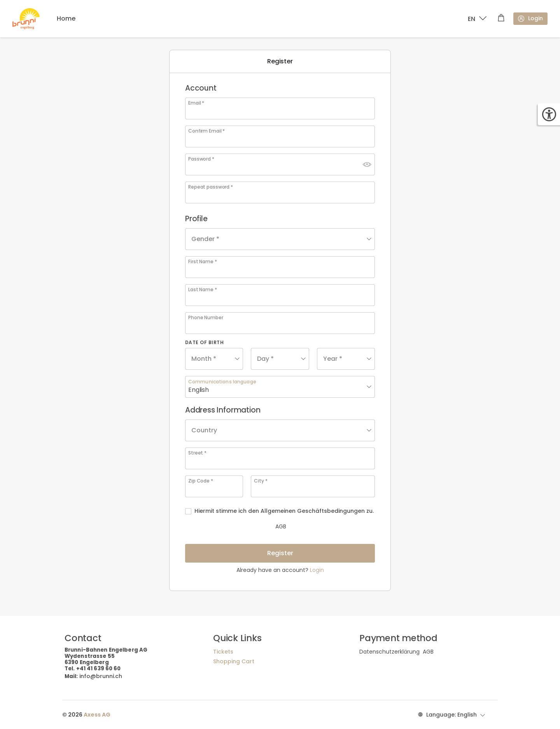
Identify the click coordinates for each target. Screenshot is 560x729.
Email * (196, 103)
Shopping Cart (234, 661)
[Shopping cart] (501, 19)
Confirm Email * (206, 131)
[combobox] (280, 239)
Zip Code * (201, 481)
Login (530, 18)
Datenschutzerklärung (389, 652)
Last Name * (203, 290)
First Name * (203, 262)
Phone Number (206, 318)
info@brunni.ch (101, 676)
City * (261, 481)
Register (280, 553)
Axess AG (97, 715)
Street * (197, 453)
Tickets (223, 652)
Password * (201, 159)
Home (66, 18)
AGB (240, 526)
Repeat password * (211, 187)
